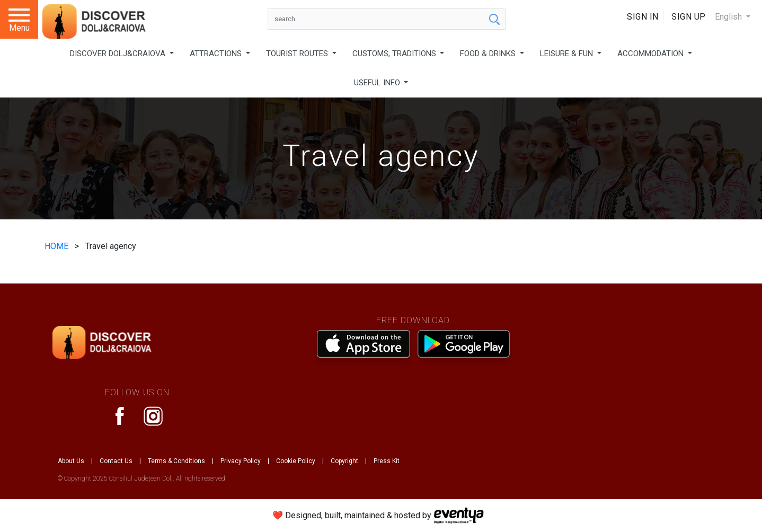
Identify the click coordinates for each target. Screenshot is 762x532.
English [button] (729, 17)
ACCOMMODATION (652, 54)
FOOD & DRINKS (489, 54)
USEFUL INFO (378, 83)
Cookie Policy (296, 461)
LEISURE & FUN (568, 54)
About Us (71, 461)
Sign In (643, 17)
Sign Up (689, 17)
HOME (57, 246)
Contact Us (116, 461)
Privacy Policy (241, 461)
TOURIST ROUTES (298, 54)
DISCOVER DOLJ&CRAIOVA (119, 54)
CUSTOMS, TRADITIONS (395, 54)
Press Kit (387, 461)
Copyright (344, 461)
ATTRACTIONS (217, 54)
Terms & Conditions (176, 461)
